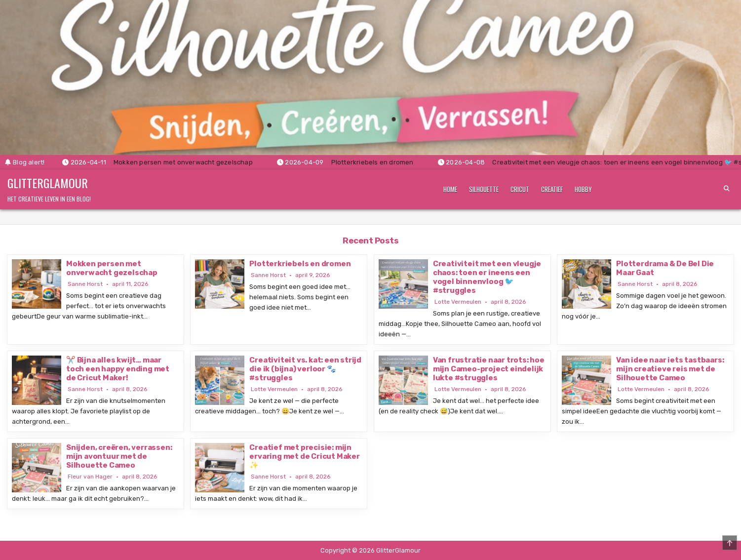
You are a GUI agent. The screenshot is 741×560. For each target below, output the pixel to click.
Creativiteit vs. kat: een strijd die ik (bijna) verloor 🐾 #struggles (305, 369)
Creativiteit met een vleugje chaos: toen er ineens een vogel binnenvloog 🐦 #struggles (487, 277)
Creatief (552, 189)
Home (450, 189)
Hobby (583, 189)
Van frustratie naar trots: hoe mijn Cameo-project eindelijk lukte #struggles (489, 369)
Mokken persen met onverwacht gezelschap (112, 268)
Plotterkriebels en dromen (300, 264)
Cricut (520, 189)
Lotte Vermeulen (458, 302)
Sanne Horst (85, 284)
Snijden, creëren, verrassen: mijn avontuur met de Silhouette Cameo (119, 456)
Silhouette (484, 189)
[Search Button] (727, 189)
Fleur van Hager (90, 477)
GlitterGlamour (48, 183)
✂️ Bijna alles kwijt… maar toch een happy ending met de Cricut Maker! (118, 369)
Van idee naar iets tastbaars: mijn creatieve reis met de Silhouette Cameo (670, 369)
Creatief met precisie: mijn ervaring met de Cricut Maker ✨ (304, 456)
